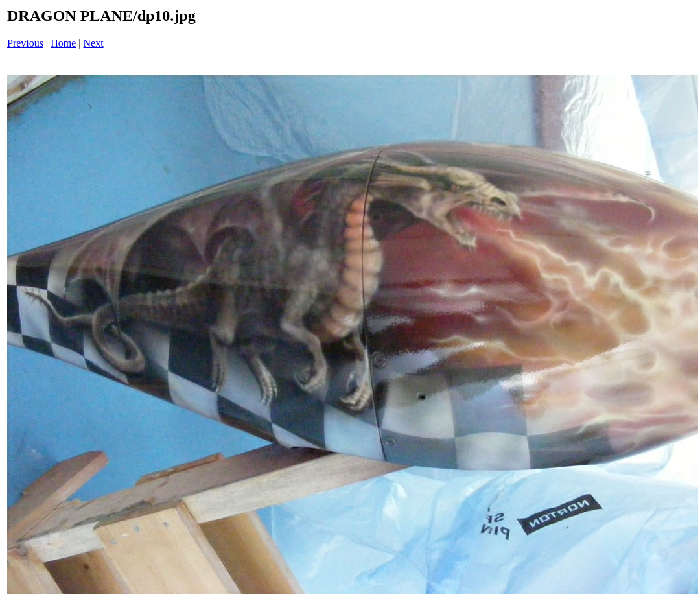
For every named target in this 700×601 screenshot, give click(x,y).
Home (63, 43)
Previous (25, 43)
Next (94, 43)
